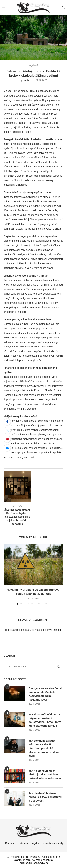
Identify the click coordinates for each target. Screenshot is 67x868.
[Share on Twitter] (7, 430)
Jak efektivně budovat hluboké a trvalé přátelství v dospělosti (45, 797)
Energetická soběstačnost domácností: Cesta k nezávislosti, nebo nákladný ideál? (45, 694)
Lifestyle (9, 844)
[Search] (63, 8)
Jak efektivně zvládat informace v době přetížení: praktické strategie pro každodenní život (44, 748)
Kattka (26, 80)
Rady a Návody (54, 844)
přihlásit (57, 630)
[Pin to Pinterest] (7, 439)
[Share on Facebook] (7, 422)
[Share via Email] (7, 448)
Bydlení (37, 844)
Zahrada (23, 844)
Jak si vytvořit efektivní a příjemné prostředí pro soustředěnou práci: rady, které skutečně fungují (45, 720)
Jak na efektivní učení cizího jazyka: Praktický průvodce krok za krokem (45, 774)
